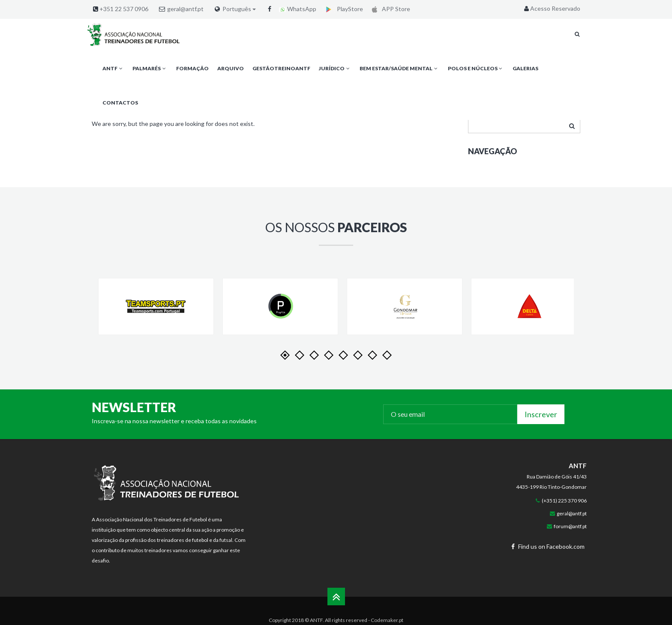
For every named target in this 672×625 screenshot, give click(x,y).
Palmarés (150, 68)
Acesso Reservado (551, 8)
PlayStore (342, 9)
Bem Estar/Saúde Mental (399, 68)
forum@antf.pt (570, 526)
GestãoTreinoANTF (281, 68)
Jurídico (335, 68)
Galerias (525, 68)
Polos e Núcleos (476, 68)
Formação (192, 68)
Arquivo (231, 68)
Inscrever (541, 414)
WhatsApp (298, 9)
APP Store (389, 9)
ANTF (113, 68)
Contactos (120, 103)
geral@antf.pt (185, 9)
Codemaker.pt (387, 620)
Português (239, 9)
